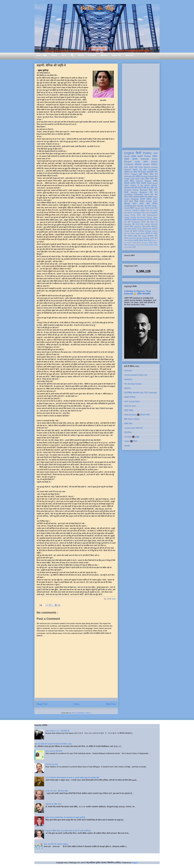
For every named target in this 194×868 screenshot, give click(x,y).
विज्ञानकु (127, 204)
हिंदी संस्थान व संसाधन (132, 419)
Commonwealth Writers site (136, 375)
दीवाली (141, 240)
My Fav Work (129, 233)
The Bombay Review (133, 384)
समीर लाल (154, 188)
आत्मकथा (136, 197)
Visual (139, 229)
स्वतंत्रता (141, 231)
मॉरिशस (155, 220)
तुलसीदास (151, 236)
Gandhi (133, 217)
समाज (126, 238)
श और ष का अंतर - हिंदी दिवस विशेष (57, 791)
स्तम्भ (145, 162)
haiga (144, 236)
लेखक (127, 159)
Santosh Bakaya (144, 181)
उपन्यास (127, 231)
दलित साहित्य (146, 227)
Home (77, 704)
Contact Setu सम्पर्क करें (133, 428)
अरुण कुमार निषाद (131, 201)
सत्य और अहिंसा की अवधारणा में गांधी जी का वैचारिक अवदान (53, 744)
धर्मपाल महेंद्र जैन (150, 174)
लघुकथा (127, 172)
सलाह (129, 229)
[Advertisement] (141, 105)
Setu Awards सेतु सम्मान (54, 751)
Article (154, 162)
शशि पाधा (147, 188)
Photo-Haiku (137, 243)
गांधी (143, 213)
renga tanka (140, 233)
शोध (156, 176)
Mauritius (128, 224)
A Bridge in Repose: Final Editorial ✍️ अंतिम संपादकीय (138, 292)
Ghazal (151, 176)
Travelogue (137, 213)
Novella (140, 206)
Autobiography (130, 206)
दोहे (133, 224)
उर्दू (145, 206)
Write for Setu (130, 406)
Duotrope (128, 371)
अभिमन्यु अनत (147, 229)
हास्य (142, 224)
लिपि (156, 236)
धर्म (131, 231)
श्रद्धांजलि (154, 213)
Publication (136, 222)
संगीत (126, 245)
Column (148, 213)
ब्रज (156, 238)
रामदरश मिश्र (129, 227)
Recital (131, 240)
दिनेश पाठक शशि (151, 179)
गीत (133, 188)
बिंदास (132, 181)
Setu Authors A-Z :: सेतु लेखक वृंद (57, 731)
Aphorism (132, 238)
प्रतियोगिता (128, 220)
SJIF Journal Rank (132, 401)
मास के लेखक (128, 247)
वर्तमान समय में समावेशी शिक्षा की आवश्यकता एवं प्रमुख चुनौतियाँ (65, 817)
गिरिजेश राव (149, 233)
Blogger (134, 863)
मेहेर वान (154, 192)
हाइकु (135, 236)
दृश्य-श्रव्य (154, 224)
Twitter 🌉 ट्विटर (131, 441)
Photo (133, 215)
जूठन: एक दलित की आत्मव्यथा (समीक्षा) (56, 844)
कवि (145, 170)
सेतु (72, 55)
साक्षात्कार (128, 188)
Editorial (145, 159)
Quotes (140, 238)
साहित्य (149, 199)
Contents (129, 164)
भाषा (156, 194)
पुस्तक (135, 159)
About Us (117, 55)
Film (140, 236)
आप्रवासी (154, 229)
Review (128, 162)
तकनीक (136, 240)
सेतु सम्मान (151, 222)
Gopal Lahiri (129, 179)
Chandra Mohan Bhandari (136, 190)
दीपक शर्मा (137, 172)
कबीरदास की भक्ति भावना (53, 804)
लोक (126, 229)
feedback (145, 243)
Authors (92, 55)
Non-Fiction (141, 217)
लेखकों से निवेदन (130, 397)
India (137, 162)
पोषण (148, 204)
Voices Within (150, 164)
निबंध (138, 183)
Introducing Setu (52, 764)
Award (127, 215)
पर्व (157, 222)
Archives (129, 55)
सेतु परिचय (128, 432)
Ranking (146, 238)
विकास (150, 240)
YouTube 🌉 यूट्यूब (132, 437)
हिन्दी (138, 153)
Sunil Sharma (144, 167)
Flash (149, 183)
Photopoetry (132, 245)
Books (54, 55)
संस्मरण (133, 183)
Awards (104, 55)
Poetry (147, 153)
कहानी (140, 156)
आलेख (133, 156)
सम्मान (135, 204)
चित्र (126, 197)
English (129, 153)
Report (149, 217)
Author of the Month (140, 185)
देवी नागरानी (139, 188)
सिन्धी (139, 215)
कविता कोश (128, 424)
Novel (147, 194)
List (126, 167)
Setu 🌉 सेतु (97, 8)
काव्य (155, 153)
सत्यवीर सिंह (154, 208)
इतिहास (143, 210)
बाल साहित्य (136, 176)
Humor (155, 231)
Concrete (128, 210)
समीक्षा (155, 156)
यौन (125, 236)
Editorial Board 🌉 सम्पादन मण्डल (137, 415)
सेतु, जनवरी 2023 (110, 599)
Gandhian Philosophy (134, 194)
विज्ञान (132, 208)
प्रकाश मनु (137, 170)
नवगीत (155, 233)
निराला (143, 222)
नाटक (137, 224)
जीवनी (130, 197)
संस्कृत (142, 201)
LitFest (147, 224)
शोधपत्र (138, 164)
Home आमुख (42, 55)
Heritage (148, 231)
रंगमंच (145, 240)
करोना (142, 204)
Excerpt (144, 176)
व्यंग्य (156, 172)
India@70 (136, 210)
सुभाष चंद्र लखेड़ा (146, 197)
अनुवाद (144, 172)
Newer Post (42, 704)
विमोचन (135, 231)
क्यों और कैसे (148, 220)
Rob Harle (140, 179)
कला (148, 210)
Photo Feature (131, 174)
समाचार (144, 183)
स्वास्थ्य (134, 229)
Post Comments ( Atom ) (82, 713)
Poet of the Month (142, 245)
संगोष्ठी (134, 247)
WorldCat (128, 379)
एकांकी (151, 243)
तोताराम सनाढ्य (153, 245)
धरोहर (126, 181)
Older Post (111, 704)
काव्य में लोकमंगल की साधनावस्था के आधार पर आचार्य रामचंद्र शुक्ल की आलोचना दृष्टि (72, 778)
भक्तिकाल (154, 227)
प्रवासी (142, 199)
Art (132, 172)
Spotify (127, 446)
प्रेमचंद (147, 208)
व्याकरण (130, 236)
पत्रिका (155, 243)
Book (155, 159)
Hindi (127, 156)
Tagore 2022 (140, 208)
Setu (64, 55)
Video (155, 217)
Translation (153, 170)
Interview (128, 176)
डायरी (152, 238)
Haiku (155, 199)
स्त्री (144, 215)
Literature (137, 227)
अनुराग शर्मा (133, 167)
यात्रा (149, 206)
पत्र (152, 194)
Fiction (147, 156)
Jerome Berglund (139, 192)
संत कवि (127, 222)
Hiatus (81, 55)
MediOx (127, 388)
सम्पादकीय (150, 172)
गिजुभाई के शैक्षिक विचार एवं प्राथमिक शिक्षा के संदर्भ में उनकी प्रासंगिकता (68, 831)
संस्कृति (134, 220)
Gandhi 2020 (151, 201)
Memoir (154, 185)
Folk (126, 240)
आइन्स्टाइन (140, 220)
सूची (140, 174)
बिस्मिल (155, 204)
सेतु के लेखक (129, 410)
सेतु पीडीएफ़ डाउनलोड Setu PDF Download (141, 393)
